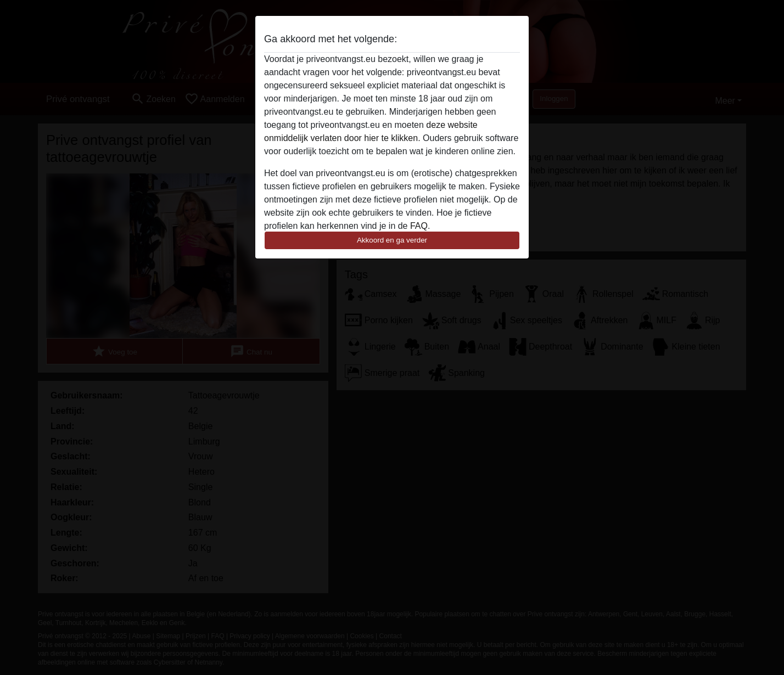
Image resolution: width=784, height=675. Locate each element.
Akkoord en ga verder (392, 240)
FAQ (419, 226)
